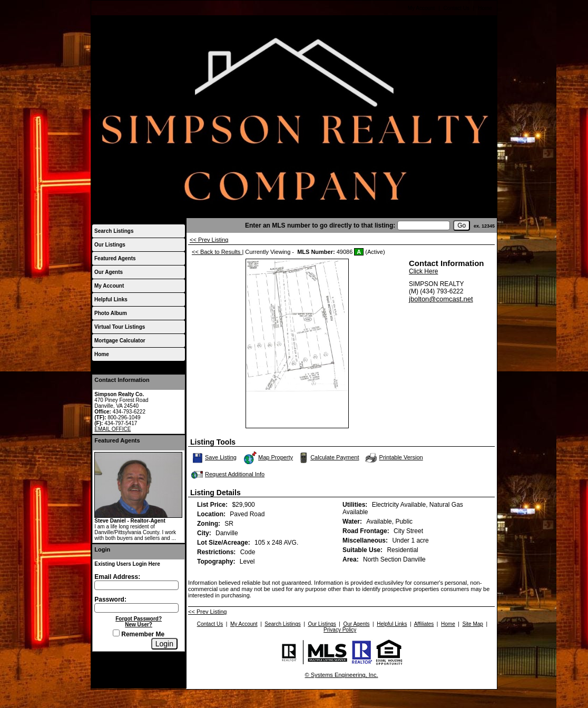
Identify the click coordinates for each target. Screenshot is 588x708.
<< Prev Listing (209, 240)
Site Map (472, 624)
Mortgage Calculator (120, 341)
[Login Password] (136, 608)
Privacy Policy (340, 630)
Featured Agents (115, 258)
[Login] (164, 644)
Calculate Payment (328, 458)
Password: (110, 599)
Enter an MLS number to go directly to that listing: (320, 225)
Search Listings (114, 231)
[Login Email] (136, 585)
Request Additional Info (227, 475)
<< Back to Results (217, 252)
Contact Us (457, 8)
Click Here (423, 271)
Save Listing (214, 458)
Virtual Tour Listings (120, 327)
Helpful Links (111, 299)
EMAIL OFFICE (112, 429)
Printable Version (394, 458)
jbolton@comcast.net (441, 299)
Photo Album (111, 313)
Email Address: (117, 577)
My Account (422, 8)
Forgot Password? (139, 619)
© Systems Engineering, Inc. (342, 675)
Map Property (268, 458)
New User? (139, 625)
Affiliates (424, 624)
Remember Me (139, 634)
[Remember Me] (116, 633)
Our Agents (109, 272)
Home (485, 8)
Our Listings (110, 245)
